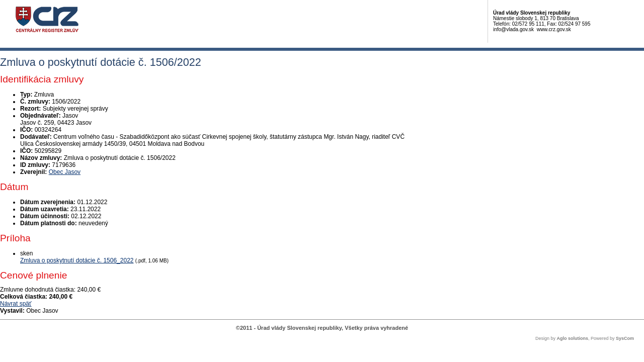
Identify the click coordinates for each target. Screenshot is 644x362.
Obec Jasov (65, 172)
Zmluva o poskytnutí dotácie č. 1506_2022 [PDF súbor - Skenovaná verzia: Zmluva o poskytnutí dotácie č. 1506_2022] (77, 260)
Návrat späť (16, 304)
